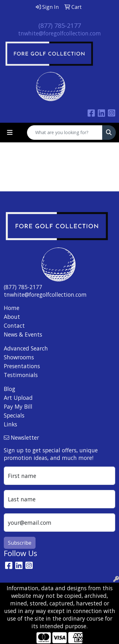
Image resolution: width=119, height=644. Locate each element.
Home (12, 308)
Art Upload (18, 398)
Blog (10, 389)
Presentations (22, 366)
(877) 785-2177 (60, 25)
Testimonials (21, 375)
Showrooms (19, 357)
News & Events (23, 334)
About (12, 317)
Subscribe (20, 543)
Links (10, 424)
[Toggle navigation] (10, 133)
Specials (14, 415)
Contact (14, 325)
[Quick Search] (65, 133)
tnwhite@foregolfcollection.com (60, 33)
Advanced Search (26, 348)
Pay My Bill (18, 406)
